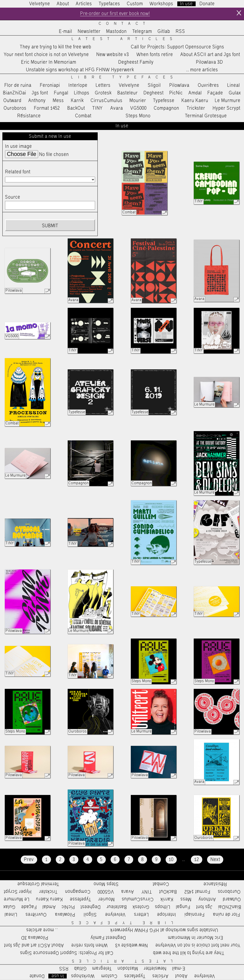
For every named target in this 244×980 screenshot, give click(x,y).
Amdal (195, 93)
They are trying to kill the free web (56, 47)
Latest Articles (125, 39)
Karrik (77, 101)
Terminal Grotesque (206, 116)
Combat (83, 116)
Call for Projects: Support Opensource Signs (178, 47)
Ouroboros (15, 108)
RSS (180, 32)
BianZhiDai (15, 93)
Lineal (234, 85)
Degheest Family (136, 62)
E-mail (66, 32)
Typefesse (164, 101)
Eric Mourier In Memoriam (49, 62)
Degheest (154, 93)
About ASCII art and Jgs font (210, 55)
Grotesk (103, 93)
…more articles (202, 70)
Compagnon (166, 108)
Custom (135, 4)
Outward (12, 101)
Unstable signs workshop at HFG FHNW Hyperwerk (80, 70)
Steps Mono (138, 116)
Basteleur (127, 93)
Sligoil (154, 85)
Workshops (161, 4)
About (63, 4)
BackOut (76, 108)
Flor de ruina (18, 85)
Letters (103, 85)
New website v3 (113, 55)
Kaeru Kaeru (195, 101)
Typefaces (109, 4)
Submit (50, 226)
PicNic (176, 93)
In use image (18, 146)
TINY (98, 108)
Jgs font (40, 93)
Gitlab (164, 32)
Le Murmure (228, 101)
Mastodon (116, 32)
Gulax (235, 93)
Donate (207, 4)
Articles (84, 4)
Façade (215, 93)
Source (13, 197)
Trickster (196, 108)
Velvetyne (40, 4)
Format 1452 (47, 108)
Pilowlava (179, 85)
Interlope (78, 85)
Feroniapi (50, 85)
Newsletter (89, 32)
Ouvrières (208, 85)
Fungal (61, 93)
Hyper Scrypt (226, 108)
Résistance (29, 116)
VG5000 (138, 108)
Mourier (138, 101)
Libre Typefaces (124, 78)
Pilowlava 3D (209, 62)
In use (186, 4)
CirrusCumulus (107, 101)
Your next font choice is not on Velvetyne (46, 55)
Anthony (37, 101)
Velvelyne (129, 85)
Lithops (82, 93)
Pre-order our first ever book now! (115, 14)
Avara (117, 108)
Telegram (142, 32)
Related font (18, 172)
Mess (58, 101)
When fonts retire (155, 55)
